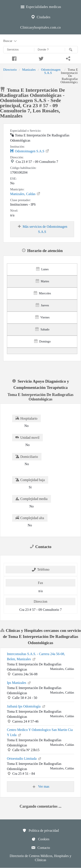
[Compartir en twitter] (40, 58)
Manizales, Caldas (25, 194)
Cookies (40, 839)
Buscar (10, 41)
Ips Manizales (19, 682)
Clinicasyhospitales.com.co (40, 27)
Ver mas (41, 787)
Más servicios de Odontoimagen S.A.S (42, 229)
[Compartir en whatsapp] (67, 58)
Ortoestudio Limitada (24, 758)
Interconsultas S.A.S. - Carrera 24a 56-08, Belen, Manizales (36, 656)
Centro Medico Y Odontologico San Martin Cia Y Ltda (40, 732)
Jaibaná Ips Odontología (26, 706)
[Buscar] (71, 50)
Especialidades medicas (40, 6)
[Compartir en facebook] (13, 58)
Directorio (10, 70)
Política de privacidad (41, 830)
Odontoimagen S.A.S (51, 71)
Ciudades (40, 17)
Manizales (29, 70)
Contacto (41, 848)
